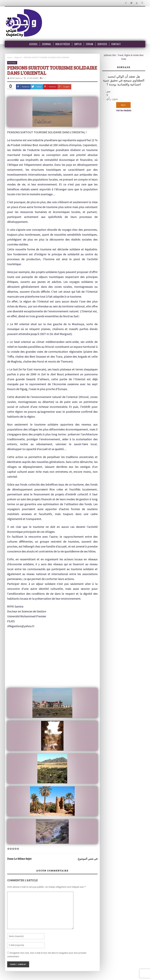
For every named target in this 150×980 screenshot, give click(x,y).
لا (107, 95)
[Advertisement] (55, 660)
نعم (109, 91)
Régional (18, 58)
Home (10, 58)
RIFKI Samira (16, 78)
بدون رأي (112, 99)
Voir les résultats (124, 111)
